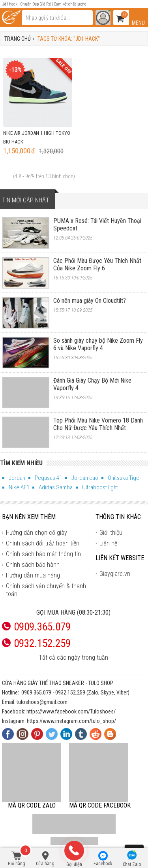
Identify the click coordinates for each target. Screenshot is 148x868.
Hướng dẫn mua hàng (33, 575)
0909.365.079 (36, 693)
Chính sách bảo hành (33, 565)
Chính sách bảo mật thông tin (43, 554)
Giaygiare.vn (115, 574)
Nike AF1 (19, 487)
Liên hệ (108, 543)
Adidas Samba (56, 487)
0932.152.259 (70, 693)
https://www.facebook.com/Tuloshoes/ (71, 711)
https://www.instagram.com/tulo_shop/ (71, 721)
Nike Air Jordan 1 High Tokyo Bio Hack (37, 137)
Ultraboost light (100, 487)
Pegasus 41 (48, 478)
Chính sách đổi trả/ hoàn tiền (43, 543)
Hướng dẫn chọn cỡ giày (37, 533)
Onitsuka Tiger (125, 478)
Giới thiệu (111, 533)
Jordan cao (85, 478)
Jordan (17, 478)
